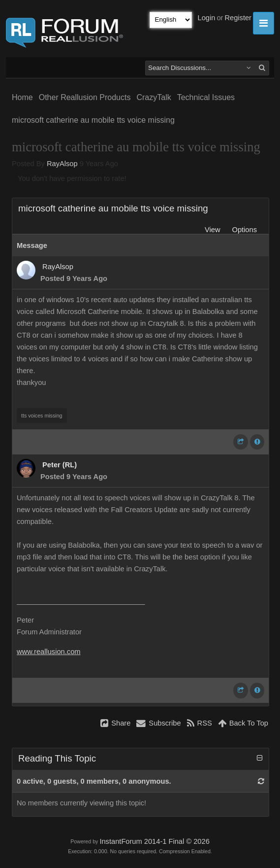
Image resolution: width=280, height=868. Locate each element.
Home (22, 97)
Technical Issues (206, 97)
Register (238, 18)
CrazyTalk (154, 97)
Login (207, 18)
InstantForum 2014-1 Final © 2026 (154, 841)
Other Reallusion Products (85, 97)
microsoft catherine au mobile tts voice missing (93, 120)
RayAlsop (62, 164)
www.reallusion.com (49, 652)
